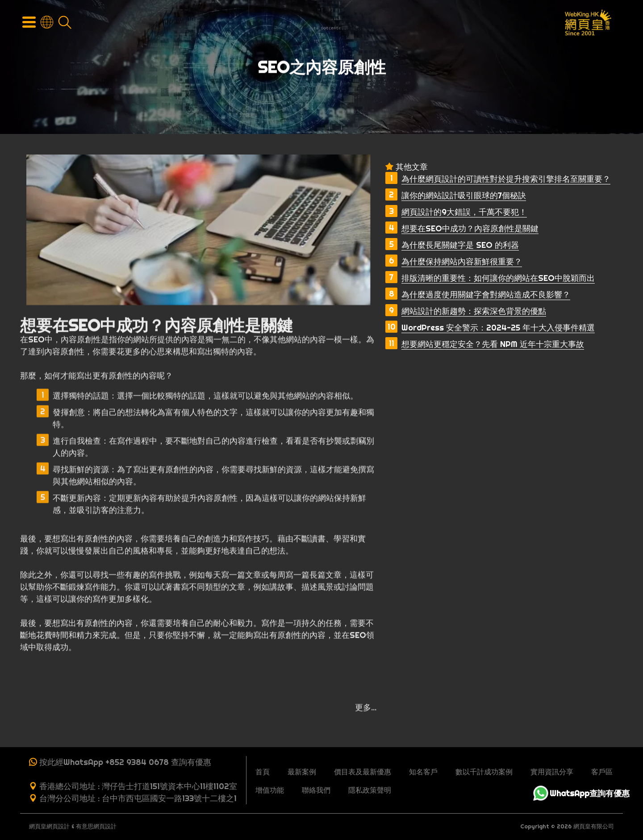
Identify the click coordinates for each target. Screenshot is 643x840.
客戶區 (602, 772)
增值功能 (270, 790)
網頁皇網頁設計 (49, 826)
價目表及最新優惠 (363, 772)
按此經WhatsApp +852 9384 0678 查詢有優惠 (125, 762)
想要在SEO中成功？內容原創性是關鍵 (470, 228)
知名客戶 (423, 772)
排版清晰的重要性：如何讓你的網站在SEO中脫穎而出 (498, 278)
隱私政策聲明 (370, 790)
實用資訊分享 (552, 772)
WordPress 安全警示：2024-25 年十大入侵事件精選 (498, 328)
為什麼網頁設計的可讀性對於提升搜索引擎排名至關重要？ (506, 179)
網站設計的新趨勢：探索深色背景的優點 (474, 311)
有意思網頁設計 (96, 826)
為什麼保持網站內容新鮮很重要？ (462, 261)
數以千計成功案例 (484, 772)
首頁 (263, 772)
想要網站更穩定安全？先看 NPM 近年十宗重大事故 (493, 344)
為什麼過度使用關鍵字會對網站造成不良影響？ (486, 295)
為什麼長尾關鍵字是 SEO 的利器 (460, 245)
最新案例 (302, 772)
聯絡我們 (316, 790)
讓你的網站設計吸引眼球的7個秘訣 (464, 195)
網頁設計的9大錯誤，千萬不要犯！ (464, 212)
